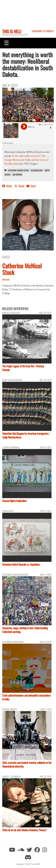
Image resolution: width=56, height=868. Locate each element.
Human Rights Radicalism (14, 501)
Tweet (20, 186)
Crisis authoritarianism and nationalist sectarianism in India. (26, 697)
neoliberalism (37, 170)
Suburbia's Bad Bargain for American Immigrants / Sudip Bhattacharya (26, 435)
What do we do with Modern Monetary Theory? (24, 830)
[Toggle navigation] (6, 43)
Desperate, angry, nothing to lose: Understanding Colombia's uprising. (25, 630)
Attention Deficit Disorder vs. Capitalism (21, 564)
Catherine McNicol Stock (18, 170)
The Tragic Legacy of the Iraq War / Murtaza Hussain (23, 368)
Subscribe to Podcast (43, 31)
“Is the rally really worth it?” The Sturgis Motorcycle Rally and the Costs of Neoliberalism (26, 160)
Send (31, 186)
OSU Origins (17, 175)
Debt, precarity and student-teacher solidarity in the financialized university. (27, 764)
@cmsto (6, 279)
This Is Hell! (12, 31)
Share (8, 186)
